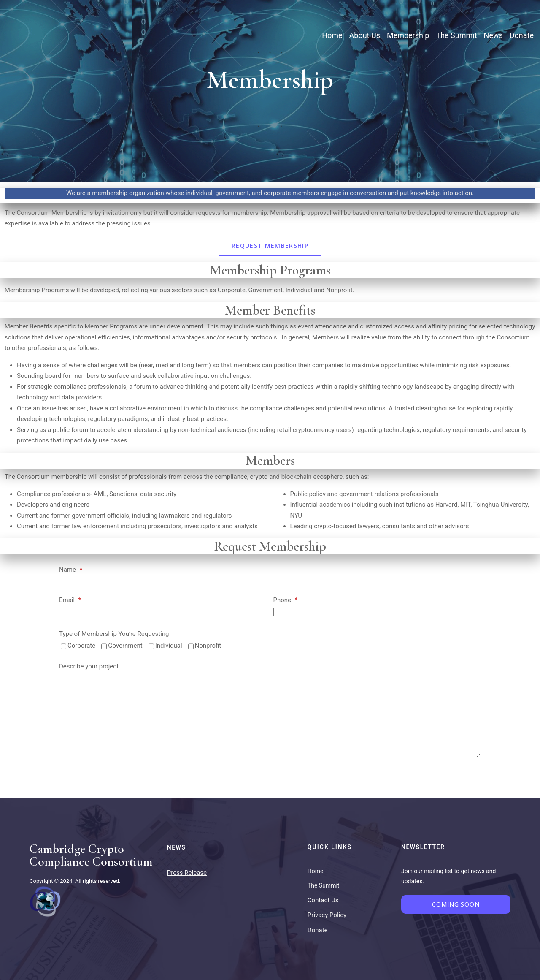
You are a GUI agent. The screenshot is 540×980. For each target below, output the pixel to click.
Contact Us (323, 900)
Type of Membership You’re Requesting (114, 634)
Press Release (187, 873)
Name (71, 570)
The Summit (324, 885)
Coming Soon (456, 904)
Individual (169, 646)
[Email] (163, 612)
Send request (88, 781)
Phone (286, 600)
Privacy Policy (327, 915)
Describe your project (89, 666)
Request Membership (270, 246)
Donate (318, 930)
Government (125, 646)
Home (316, 871)
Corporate (81, 646)
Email (70, 600)
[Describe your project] (270, 715)
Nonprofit (208, 646)
